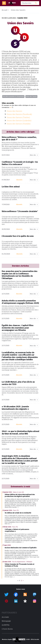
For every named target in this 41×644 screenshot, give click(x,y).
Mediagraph (6, 621)
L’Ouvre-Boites (7, 629)
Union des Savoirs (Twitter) (18, 117)
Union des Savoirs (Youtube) (18, 124)
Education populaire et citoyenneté (13, 96)
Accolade (5, 617)
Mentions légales (7, 639)
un (11, 107)
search (36, 3)
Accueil (5, 10)
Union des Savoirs (31, 96)
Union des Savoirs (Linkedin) (19, 120)
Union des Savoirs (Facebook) (19, 114)
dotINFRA (6, 625)
